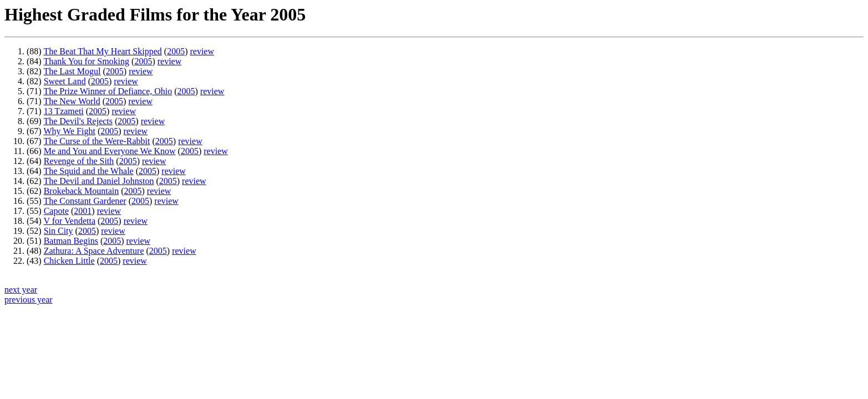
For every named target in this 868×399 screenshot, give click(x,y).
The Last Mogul (72, 71)
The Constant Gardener (85, 201)
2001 (83, 211)
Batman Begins (71, 241)
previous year (29, 300)
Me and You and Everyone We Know (110, 151)
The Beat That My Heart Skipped (102, 51)
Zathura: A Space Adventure (94, 251)
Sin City (59, 231)
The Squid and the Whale (88, 171)
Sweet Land (65, 81)
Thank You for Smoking (86, 61)
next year (21, 290)
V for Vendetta (69, 221)
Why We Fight (69, 131)
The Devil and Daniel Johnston (98, 181)
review (202, 51)
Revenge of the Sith (79, 161)
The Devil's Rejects (78, 121)
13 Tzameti (64, 111)
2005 (176, 51)
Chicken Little (69, 261)
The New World (72, 101)
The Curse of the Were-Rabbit (97, 141)
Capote (56, 211)
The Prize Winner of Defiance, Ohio (108, 91)
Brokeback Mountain (82, 191)
